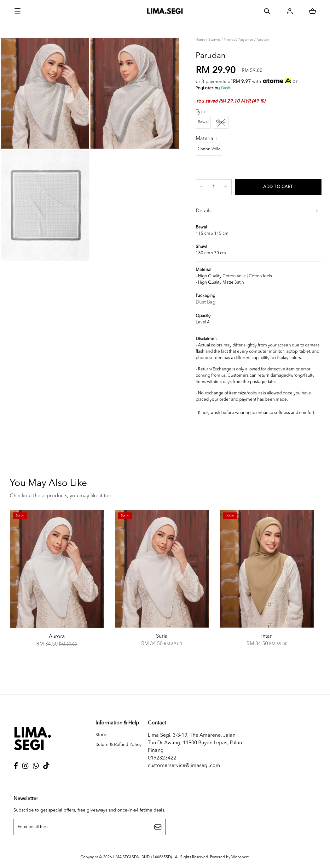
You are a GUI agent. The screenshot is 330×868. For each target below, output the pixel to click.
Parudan (263, 40)
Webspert (240, 857)
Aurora (57, 637)
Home (200, 40)
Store (101, 735)
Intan (267, 636)
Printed (230, 40)
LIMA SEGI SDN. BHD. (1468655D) (142, 857)
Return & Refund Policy (119, 745)
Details (204, 211)
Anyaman (246, 40)
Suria (162, 636)
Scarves (214, 40)
